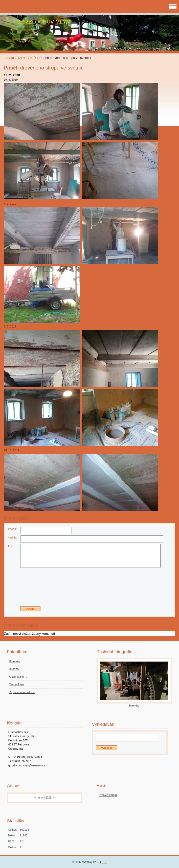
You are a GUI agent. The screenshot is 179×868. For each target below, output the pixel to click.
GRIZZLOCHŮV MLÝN (43, 22)
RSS (105, 862)
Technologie (17, 684)
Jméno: (12, 529)
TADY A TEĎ (27, 58)
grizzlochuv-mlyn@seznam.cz (27, 765)
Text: (10, 546)
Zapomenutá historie (22, 692)
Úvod (10, 58)
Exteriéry (15, 661)
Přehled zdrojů (108, 795)
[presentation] (89, 589)
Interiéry (14, 669)
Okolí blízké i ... (19, 677)
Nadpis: (12, 537)
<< (35, 798)
